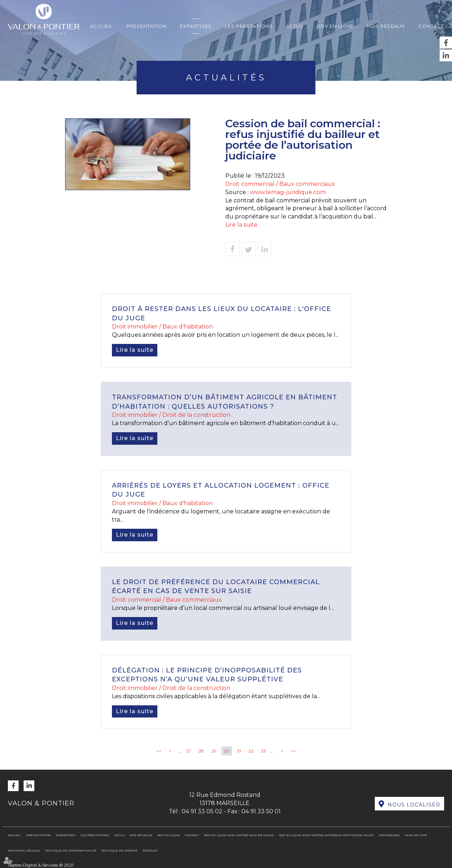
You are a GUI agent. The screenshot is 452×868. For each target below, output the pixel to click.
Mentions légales (24, 850)
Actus (295, 26)
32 (251, 751)
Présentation (146, 26)
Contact (431, 26)
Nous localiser (414, 805)
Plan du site (416, 835)
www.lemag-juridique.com (288, 192)
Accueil (102, 26)
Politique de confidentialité (71, 850)
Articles (150, 850)
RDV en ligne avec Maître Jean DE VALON (239, 835)
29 (214, 751)
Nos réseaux (386, 26)
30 (227, 751)
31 (239, 751)
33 (264, 751)
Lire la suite (241, 225)
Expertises (196, 26)
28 (201, 751)
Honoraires (389, 835)
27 (188, 751)
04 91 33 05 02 (202, 811)
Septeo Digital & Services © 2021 (41, 865)
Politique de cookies (119, 850)
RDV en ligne (335, 26)
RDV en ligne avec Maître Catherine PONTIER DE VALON (326, 835)
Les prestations (249, 26)
